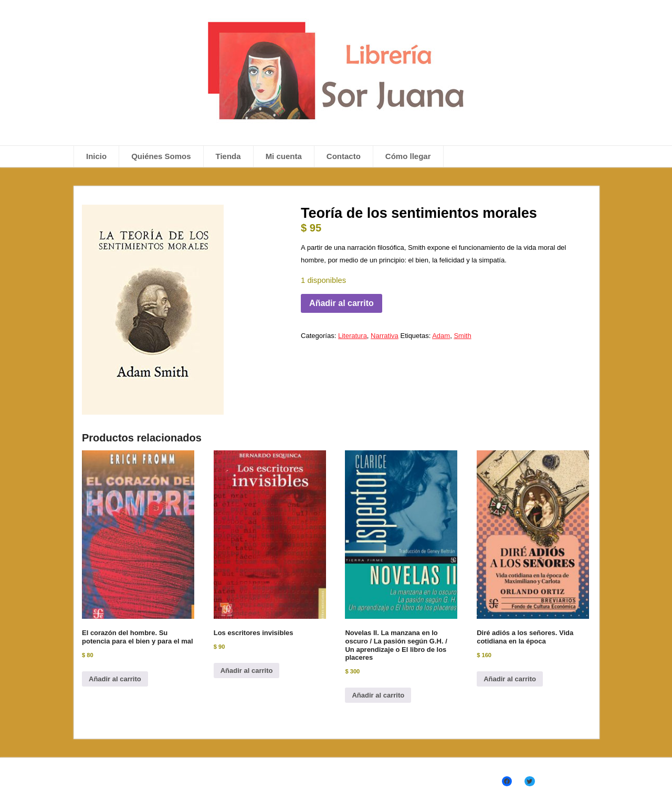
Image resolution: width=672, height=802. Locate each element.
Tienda (228, 156)
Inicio (96, 156)
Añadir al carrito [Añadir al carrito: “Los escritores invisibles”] (247, 671)
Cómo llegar (408, 156)
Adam (441, 336)
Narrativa (385, 336)
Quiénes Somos (161, 156)
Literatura (353, 336)
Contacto (344, 156)
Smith (462, 336)
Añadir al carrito (342, 303)
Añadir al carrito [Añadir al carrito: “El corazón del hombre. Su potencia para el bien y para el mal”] (115, 679)
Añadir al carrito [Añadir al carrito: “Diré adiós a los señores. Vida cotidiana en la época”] (510, 679)
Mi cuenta (284, 156)
